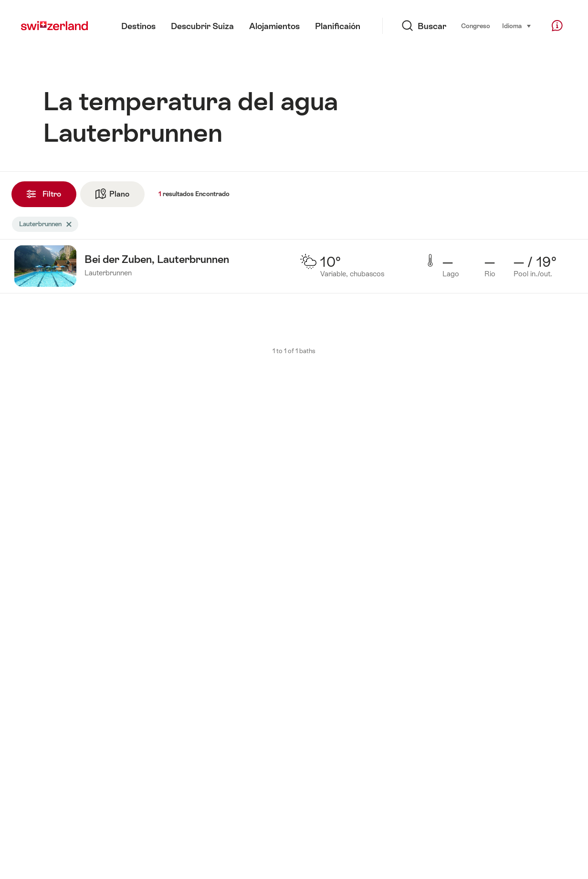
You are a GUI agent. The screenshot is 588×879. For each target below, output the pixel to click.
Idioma (517, 25)
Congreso (476, 26)
